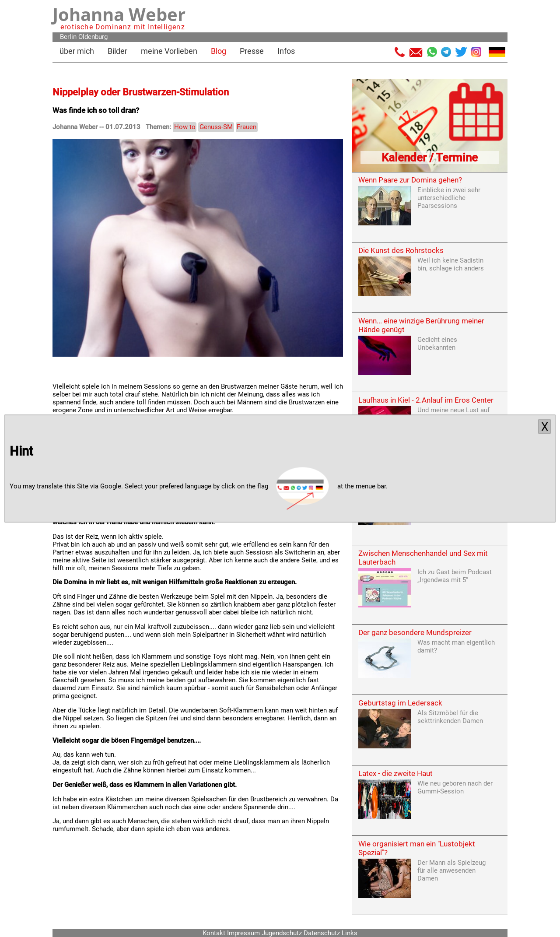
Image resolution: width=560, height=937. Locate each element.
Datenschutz (322, 933)
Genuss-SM (216, 127)
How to (185, 127)
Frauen (247, 127)
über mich (77, 51)
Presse (252, 51)
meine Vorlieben (169, 51)
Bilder (117, 51)
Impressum (243, 933)
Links (350, 933)
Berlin (68, 37)
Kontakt (214, 933)
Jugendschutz (282, 933)
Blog (219, 51)
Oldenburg (93, 37)
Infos (286, 51)
